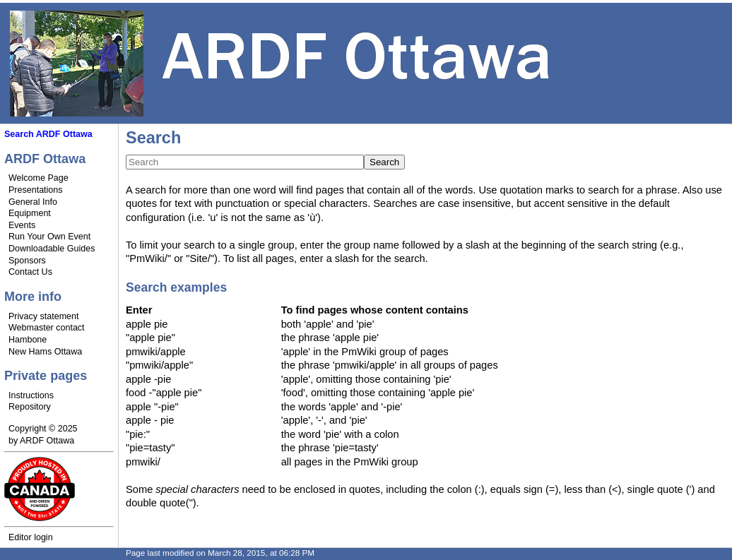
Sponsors (27, 261)
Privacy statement (43, 316)
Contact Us (30, 272)
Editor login (31, 537)
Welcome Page (39, 178)
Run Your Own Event (49, 237)
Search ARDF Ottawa (48, 134)
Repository (30, 407)
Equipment (30, 213)
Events (22, 225)
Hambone (28, 340)
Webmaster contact (47, 328)
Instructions (31, 395)
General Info (33, 202)
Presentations (36, 190)
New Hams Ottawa (45, 352)
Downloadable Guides (52, 249)
